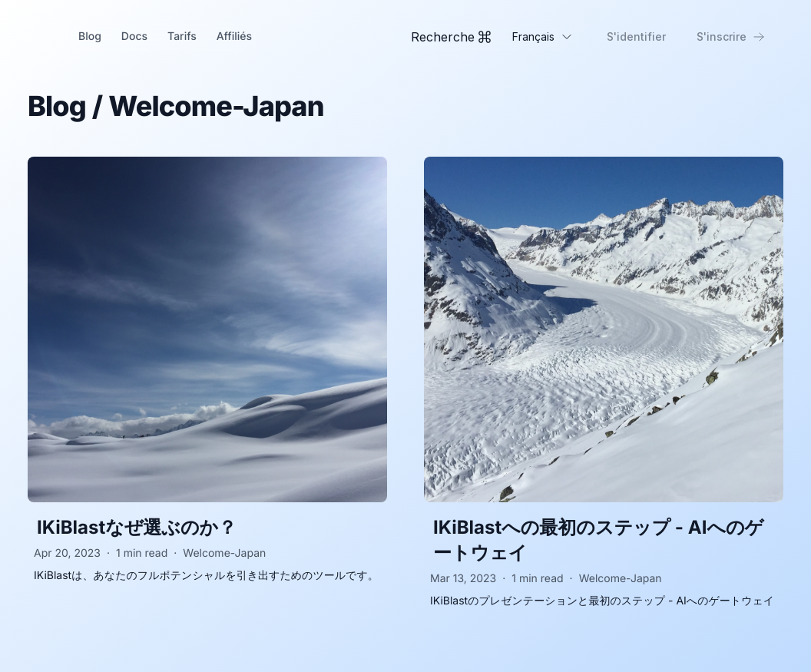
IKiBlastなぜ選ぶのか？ (137, 527)
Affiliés (234, 36)
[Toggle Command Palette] (451, 37)
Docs (134, 36)
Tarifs (182, 36)
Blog (90, 36)
